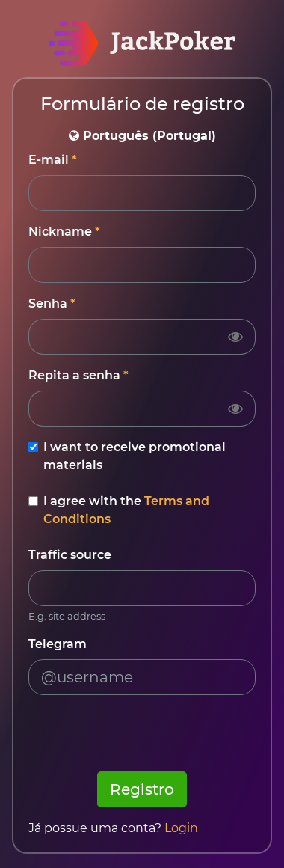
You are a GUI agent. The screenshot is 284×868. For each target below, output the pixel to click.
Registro (142, 789)
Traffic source (70, 555)
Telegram (58, 644)
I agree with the (126, 510)
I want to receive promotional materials (135, 456)
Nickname (60, 232)
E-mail (49, 160)
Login (181, 828)
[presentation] (142, 737)
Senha (48, 303)
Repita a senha (74, 375)
